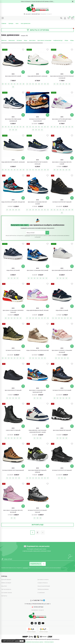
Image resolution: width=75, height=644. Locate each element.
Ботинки (19, 40)
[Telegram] (44, 601)
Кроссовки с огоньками (44, 40)
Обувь (66, 40)
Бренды (12, 23)
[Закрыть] (73, 1)
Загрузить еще (37, 525)
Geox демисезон (26, 23)
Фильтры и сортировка (38, 30)
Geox (18, 23)
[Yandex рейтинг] (31, 630)
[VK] (39, 623)
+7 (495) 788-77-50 (37, 600)
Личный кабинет (6, 580)
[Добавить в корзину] (23, 72)
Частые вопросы (6, 589)
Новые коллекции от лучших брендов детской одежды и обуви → (38, 1)
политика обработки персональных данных (32, 642)
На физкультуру (58, 40)
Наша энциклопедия (44, 586)
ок (22, 641)
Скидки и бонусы (43, 583)
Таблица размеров (43, 589)
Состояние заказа (7, 593)
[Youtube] (43, 623)
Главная (5, 23)
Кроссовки (32, 40)
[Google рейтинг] (44, 630)
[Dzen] (36, 623)
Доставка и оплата (43, 580)
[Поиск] (61, 18)
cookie (17, 641)
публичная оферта (49, 642)
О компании (41, 593)
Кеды (26, 40)
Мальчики (12, 40)
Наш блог (4, 586)
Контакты (4, 596)
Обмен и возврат (6, 583)
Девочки (4, 40)
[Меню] (3, 18)
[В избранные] (23, 50)
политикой (27, 236)
